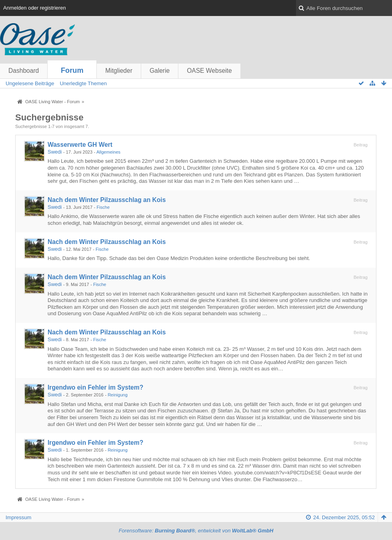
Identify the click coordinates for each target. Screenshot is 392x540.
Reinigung (118, 395)
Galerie (160, 71)
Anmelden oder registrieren (35, 8)
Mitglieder (119, 71)
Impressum (18, 517)
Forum (72, 70)
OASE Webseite (209, 71)
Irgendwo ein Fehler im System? (95, 387)
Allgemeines (108, 152)
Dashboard (24, 71)
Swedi (55, 152)
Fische (103, 207)
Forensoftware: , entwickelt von (196, 531)
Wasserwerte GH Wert (80, 145)
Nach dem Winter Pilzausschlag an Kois (107, 200)
